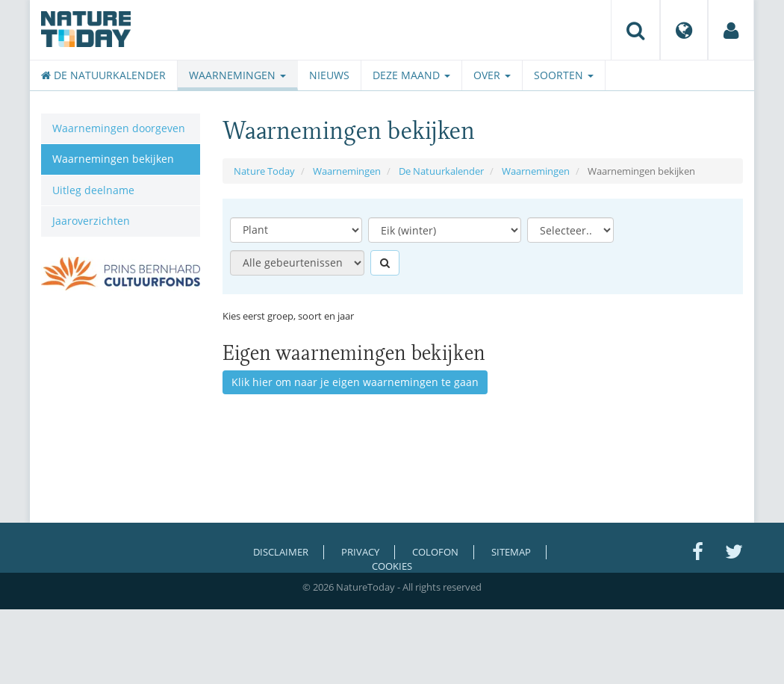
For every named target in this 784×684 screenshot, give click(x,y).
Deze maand (411, 75)
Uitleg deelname (93, 190)
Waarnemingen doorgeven (119, 128)
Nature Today (264, 171)
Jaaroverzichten (91, 221)
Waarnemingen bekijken (113, 159)
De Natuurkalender (103, 75)
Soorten (564, 75)
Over (492, 75)
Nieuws (329, 75)
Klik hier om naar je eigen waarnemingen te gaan (355, 382)
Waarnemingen (237, 75)
